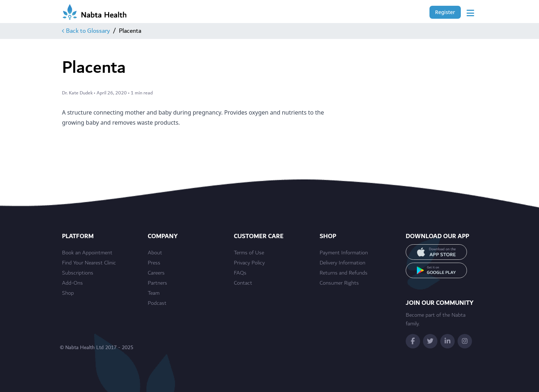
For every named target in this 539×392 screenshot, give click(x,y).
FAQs (240, 273)
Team (154, 293)
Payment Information (344, 253)
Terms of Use (249, 253)
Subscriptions (78, 273)
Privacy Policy (249, 263)
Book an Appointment (87, 253)
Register (445, 12)
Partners (157, 283)
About (155, 253)
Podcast (157, 303)
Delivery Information (342, 263)
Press (154, 263)
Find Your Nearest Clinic (89, 263)
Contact (243, 283)
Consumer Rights (339, 283)
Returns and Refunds (344, 273)
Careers (156, 273)
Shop (68, 293)
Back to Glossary (86, 31)
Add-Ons (72, 283)
